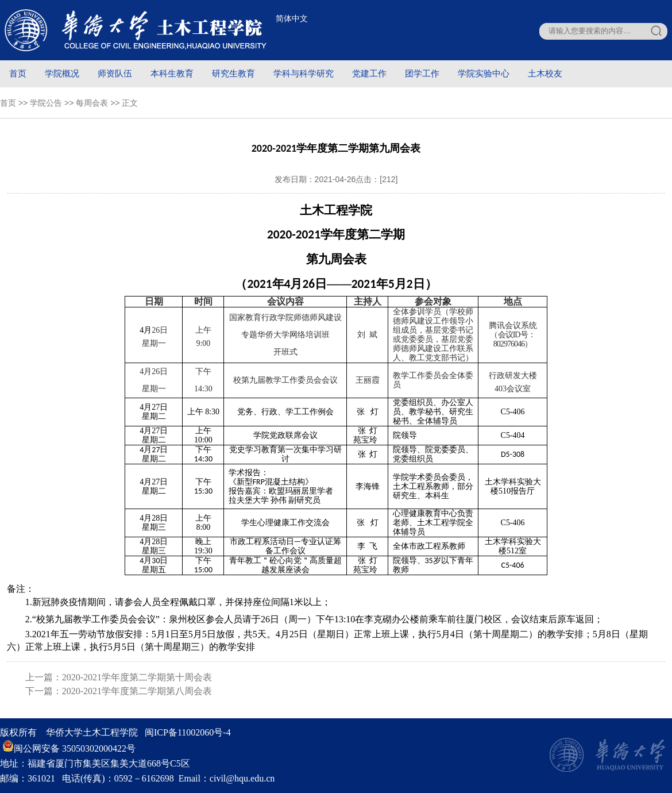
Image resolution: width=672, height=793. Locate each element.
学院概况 (62, 73)
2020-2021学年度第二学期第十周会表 (137, 677)
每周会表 (92, 103)
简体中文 (292, 18)
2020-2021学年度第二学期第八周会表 (137, 691)
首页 (18, 73)
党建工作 (369, 73)
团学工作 (422, 73)
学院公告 (46, 103)
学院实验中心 (484, 73)
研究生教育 (233, 73)
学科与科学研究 (304, 73)
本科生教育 (172, 73)
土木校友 (545, 73)
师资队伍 (115, 73)
